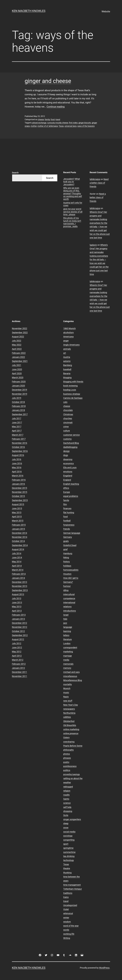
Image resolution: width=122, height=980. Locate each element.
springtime (68, 848)
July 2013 (17, 598)
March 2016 (18, 476)
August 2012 (18, 639)
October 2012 (18, 631)
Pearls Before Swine (73, 746)
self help (67, 807)
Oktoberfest (69, 721)
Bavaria (67, 373)
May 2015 (17, 512)
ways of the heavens (86, 126)
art (65, 353)
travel (58, 119)
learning (67, 631)
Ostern (66, 737)
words (66, 930)
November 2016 (20, 443)
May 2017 (17, 427)
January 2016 (18, 484)
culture (67, 431)
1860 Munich (69, 328)
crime (66, 427)
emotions (68, 472)
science (67, 803)
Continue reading (56, 107)
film (65, 504)
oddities (67, 717)
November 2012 (20, 627)
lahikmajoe (95, 179)
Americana (68, 337)
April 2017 (17, 431)
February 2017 (19, 439)
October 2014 (18, 541)
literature (67, 639)
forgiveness (69, 525)
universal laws (71, 126)
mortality (67, 684)
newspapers (69, 709)
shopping (68, 811)
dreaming (68, 459)
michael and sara (71, 672)
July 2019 (17, 398)
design (66, 451)
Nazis (66, 697)
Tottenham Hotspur (73, 889)
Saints (66, 799)
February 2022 (19, 353)
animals (67, 349)
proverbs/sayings (71, 774)
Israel (66, 615)
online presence (71, 733)
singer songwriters (72, 819)
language (68, 627)
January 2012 (18, 668)
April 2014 (17, 566)
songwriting (69, 840)
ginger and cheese (48, 81)
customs (67, 439)
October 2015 (18, 496)
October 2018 (18, 402)
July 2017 (17, 418)
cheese (41, 119)
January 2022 (18, 357)
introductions (70, 611)
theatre (67, 868)
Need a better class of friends (99, 183)
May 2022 (17, 345)
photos (67, 754)
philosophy (68, 750)
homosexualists (71, 570)
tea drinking (69, 856)
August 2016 (18, 455)
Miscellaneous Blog (73, 680)
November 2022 (20, 328)
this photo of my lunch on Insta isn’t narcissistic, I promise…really (72, 222)
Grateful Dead (70, 545)
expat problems (71, 496)
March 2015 (18, 521)
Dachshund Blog (71, 443)
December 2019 (19, 390)
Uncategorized (70, 905)
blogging (67, 378)
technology (69, 860)
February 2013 (19, 615)
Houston (67, 574)
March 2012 (18, 660)
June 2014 (17, 557)
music (66, 692)
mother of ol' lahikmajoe (48, 126)
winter (66, 918)
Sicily (66, 815)
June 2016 (17, 463)
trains (66, 897)
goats (66, 541)
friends (67, 529)
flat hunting (69, 512)
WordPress (104, 968)
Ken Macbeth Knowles (29, 11)
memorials (68, 664)
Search (15, 173)
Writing (67, 938)
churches (68, 418)
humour (67, 586)
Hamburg (68, 553)
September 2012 (20, 635)
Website (106, 11)
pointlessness (70, 766)
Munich (67, 688)
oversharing (69, 742)
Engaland (68, 476)
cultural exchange (39, 123)
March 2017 (18, 435)
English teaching (71, 484)
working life (69, 934)
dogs (66, 455)
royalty (66, 795)
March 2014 (18, 570)
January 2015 (18, 529)
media (66, 660)
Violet (66, 909)
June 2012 (17, 647)
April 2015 (17, 517)
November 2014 (20, 537)
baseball (67, 369)
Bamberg (68, 365)
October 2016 (18, 447)
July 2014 (17, 553)
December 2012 (19, 623)
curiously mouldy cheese (58, 123)
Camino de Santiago (73, 398)
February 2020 (19, 382)
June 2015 (17, 508)
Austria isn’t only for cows (73, 204)
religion (67, 791)
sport (66, 844)
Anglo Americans (71, 345)
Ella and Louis (70, 468)
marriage (68, 656)
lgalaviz (93, 245)
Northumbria (69, 713)
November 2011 (20, 676)
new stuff (68, 701)
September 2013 (20, 590)
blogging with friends (73, 382)
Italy (65, 619)
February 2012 (19, 664)
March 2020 (18, 378)
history (66, 562)
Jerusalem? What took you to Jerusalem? (72, 182)
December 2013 (19, 582)
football (67, 521)
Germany (68, 537)
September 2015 (20, 500)
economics (69, 463)
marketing (68, 652)
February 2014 (19, 574)
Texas (61, 126)
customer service (71, 435)
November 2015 (20, 492)
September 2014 (20, 545)
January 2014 (18, 578)
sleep (66, 823)
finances (67, 508)
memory (67, 668)
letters (66, 635)
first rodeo (73, 123)
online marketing (71, 729)
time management (72, 885)
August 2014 (18, 549)
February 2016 (19, 480)
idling (66, 590)
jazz (65, 623)
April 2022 (17, 349)
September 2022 (20, 333)
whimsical (68, 913)
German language (72, 533)
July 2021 (17, 365)
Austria (67, 357)
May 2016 (17, 468)
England (67, 480)
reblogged (68, 787)
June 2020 (17, 369)
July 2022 (17, 341)
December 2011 (19, 672)
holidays (67, 566)
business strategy (72, 394)
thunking (67, 873)
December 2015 (19, 488)
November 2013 (20, 586)
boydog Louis (70, 390)
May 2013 (17, 607)
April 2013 (17, 611)
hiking (66, 557)
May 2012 (17, 652)
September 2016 (20, 451)
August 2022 (18, 337)
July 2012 (17, 643)
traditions (68, 893)
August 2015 (18, 504)
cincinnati (68, 423)
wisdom (67, 922)
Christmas (68, 414)
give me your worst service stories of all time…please (73, 212)
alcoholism (69, 333)
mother (34, 126)
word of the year (71, 926)
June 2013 (17, 602)
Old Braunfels (70, 725)
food (53, 119)
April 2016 (17, 472)
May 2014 (17, 562)
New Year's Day (71, 705)
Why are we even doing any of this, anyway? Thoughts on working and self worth (73, 194)
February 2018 (19, 406)
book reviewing (70, 386)
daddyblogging (70, 447)
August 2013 (18, 594)
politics (67, 770)
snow (66, 828)
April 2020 (17, 373)
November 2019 (20, 394)
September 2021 (20, 361)
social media (69, 832)
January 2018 (18, 410)
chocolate (68, 410)
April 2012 (17, 656)
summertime (69, 852)
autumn (67, 361)
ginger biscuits (85, 123)
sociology (68, 836)
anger (66, 341)
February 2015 (19, 525)
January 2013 (18, 619)
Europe (67, 492)
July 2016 (17, 459)
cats (65, 402)
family (47, 119)
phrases (67, 758)
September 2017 (20, 414)
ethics (66, 488)
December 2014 (19, 533)
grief (65, 549)
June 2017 (17, 423)
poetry (66, 762)
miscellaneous (70, 676)
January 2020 (18, 386)
